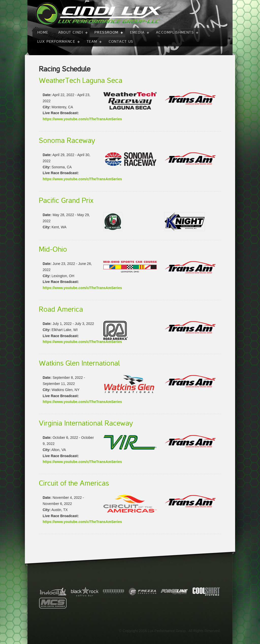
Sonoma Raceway (67, 141)
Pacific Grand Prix (66, 201)
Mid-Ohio (53, 249)
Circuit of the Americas (74, 483)
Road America (61, 309)
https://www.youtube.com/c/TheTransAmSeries (82, 119)
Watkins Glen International (79, 363)
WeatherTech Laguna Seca (81, 81)
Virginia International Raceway (86, 423)
